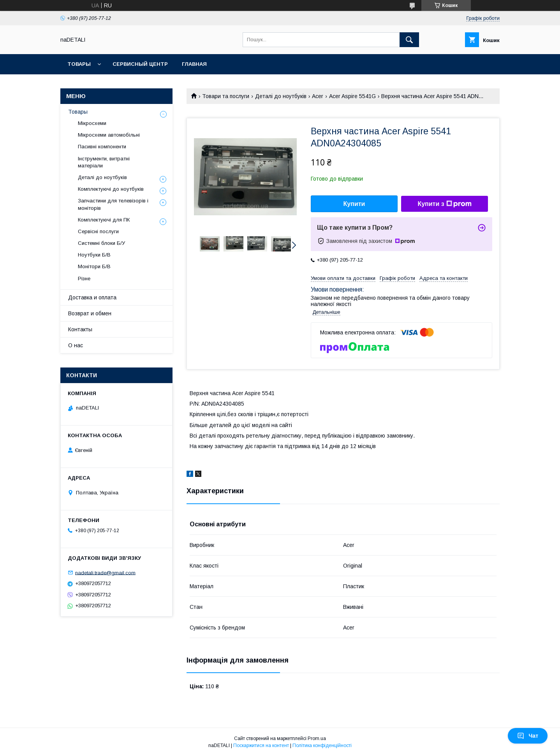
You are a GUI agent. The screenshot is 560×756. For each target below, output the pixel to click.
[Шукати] (409, 40)
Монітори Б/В (94, 266)
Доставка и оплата (92, 297)
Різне (84, 279)
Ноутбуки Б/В (94, 255)
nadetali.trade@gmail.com (105, 572)
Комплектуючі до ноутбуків (111, 189)
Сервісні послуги (98, 231)
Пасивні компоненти (102, 147)
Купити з (444, 204)
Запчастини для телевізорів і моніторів (113, 204)
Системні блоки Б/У (101, 243)
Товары (79, 64)
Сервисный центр (140, 64)
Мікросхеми (92, 123)
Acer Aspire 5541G (352, 96)
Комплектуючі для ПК (104, 220)
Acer (318, 96)
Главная (194, 64)
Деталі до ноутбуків (281, 96)
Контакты (80, 329)
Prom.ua (317, 738)
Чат (528, 736)
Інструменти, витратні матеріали (104, 162)
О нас (76, 345)
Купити (354, 204)
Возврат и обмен (90, 313)
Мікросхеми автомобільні (109, 135)
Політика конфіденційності (322, 745)
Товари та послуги (226, 96)
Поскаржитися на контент (261, 745)
